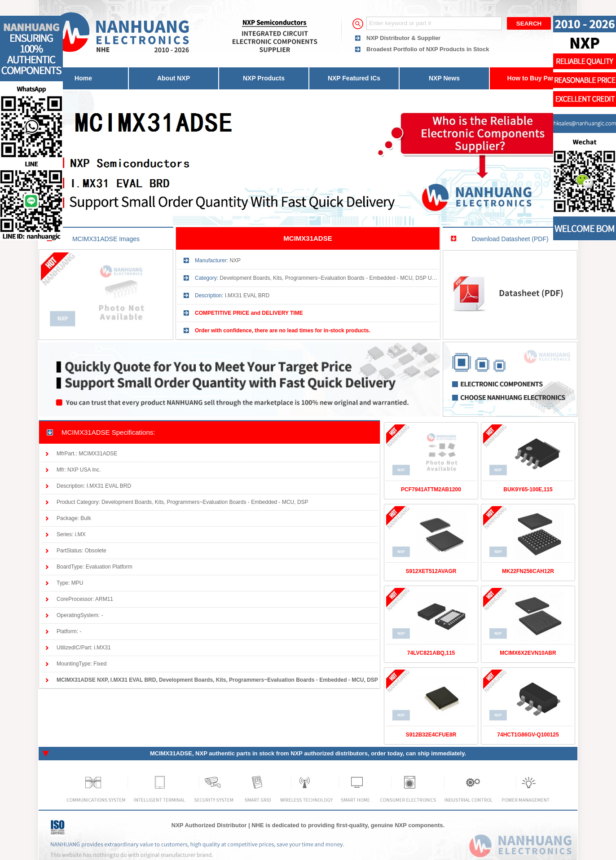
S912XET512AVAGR (431, 571)
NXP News (444, 78)
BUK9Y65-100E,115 (528, 490)
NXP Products (264, 78)
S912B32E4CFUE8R (431, 735)
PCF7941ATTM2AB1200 (431, 490)
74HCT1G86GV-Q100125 (528, 735)
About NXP (174, 78)
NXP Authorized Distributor (209, 825)
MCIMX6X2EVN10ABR (528, 653)
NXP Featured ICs (354, 78)
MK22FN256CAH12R (528, 571)
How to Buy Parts (533, 78)
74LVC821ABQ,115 (431, 653)
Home (83, 78)
